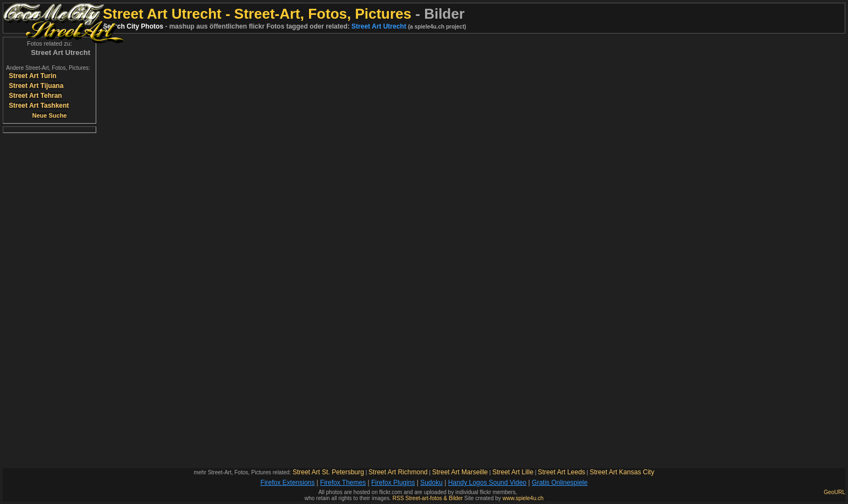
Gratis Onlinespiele (560, 483)
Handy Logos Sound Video (488, 483)
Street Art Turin (33, 76)
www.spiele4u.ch (523, 498)
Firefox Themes (343, 483)
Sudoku (431, 483)
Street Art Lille (513, 472)
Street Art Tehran (35, 96)
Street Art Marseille (460, 472)
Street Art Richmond (398, 472)
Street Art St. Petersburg (328, 472)
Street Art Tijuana (36, 86)
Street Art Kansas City (622, 472)
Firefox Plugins (393, 483)
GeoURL (835, 492)
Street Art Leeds (561, 472)
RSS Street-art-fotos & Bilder (428, 498)
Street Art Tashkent (39, 106)
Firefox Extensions (288, 483)
